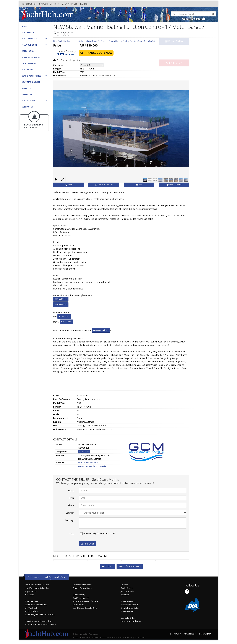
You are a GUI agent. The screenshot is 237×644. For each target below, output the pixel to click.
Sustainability (29, 94)
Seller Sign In (205, 634)
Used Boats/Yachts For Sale (37, 588)
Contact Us (27, 107)
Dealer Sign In (127, 588)
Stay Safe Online (128, 618)
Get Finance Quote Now (96, 53)
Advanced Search (193, 19)
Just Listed (29, 595)
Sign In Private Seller (130, 608)
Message (70, 520)
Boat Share (27, 70)
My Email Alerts (32, 611)
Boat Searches (31, 601)
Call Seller (174, 57)
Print (69, 185)
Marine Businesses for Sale (85, 601)
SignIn (84, 4)
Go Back (107, 566)
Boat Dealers (28, 101)
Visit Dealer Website (88, 463)
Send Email (87, 544)
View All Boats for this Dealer (92, 466)
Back (139, 185)
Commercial (28, 51)
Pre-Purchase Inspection (67, 60)
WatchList (69, 4)
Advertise (26, 88)
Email (72, 498)
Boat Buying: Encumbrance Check (40, 615)
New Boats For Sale (62, 41)
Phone (71, 505)
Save (72, 534)
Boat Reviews (127, 601)
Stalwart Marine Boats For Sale (91, 41)
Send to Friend (174, 185)
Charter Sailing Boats (82, 585)
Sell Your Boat (29, 45)
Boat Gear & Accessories (36, 605)
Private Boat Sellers (130, 605)
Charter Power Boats (82, 588)
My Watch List (31, 608)
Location (70, 513)
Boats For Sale (29, 39)
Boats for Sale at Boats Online (38, 621)
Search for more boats (130, 566)
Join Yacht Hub (127, 591)
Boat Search (28, 33)
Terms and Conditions (131, 621)
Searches (49, 4)
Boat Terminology (81, 598)
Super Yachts (31, 591)
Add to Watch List (104, 185)
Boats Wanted (127, 611)
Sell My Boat (29, 4)
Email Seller (174, 47)
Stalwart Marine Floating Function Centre (132, 41)
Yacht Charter (29, 63)
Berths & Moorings (31, 57)
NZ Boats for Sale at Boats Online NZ (41, 625)
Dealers (124, 585)
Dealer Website (101, 330)
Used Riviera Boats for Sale (85, 608)
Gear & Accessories (31, 76)
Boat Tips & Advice (31, 82)
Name (71, 491)
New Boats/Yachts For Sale (37, 585)
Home (24, 26)
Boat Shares (78, 605)
